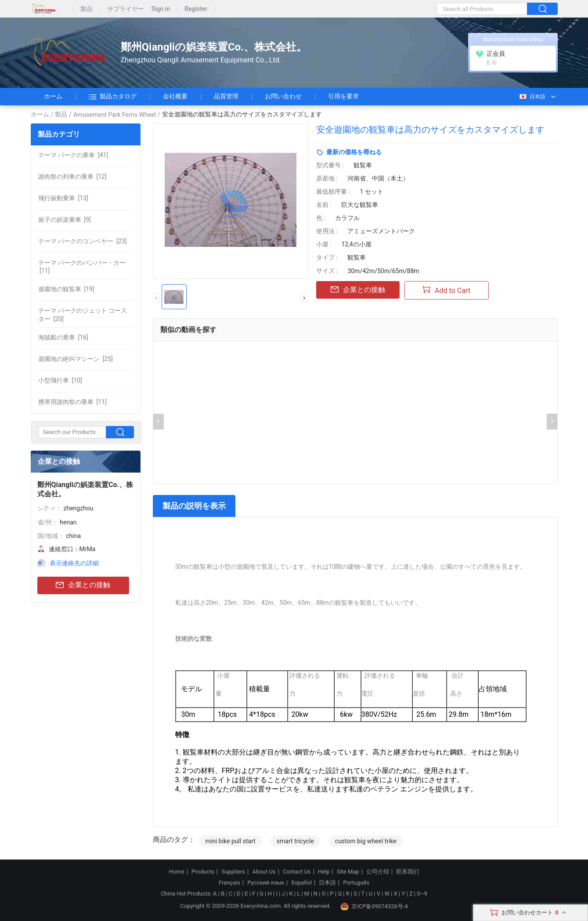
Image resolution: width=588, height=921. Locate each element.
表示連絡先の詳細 (74, 563)
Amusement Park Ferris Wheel (115, 115)
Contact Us (297, 872)
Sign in (161, 9)
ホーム (53, 96)
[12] (72, 177)
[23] (83, 241)
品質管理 (226, 96)
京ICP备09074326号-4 (374, 907)
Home (177, 872)
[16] (63, 337)
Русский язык (266, 883)
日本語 (532, 97)
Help (324, 872)
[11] (82, 267)
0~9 (422, 894)
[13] (63, 198)
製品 (87, 9)
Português (356, 883)
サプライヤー (126, 9)
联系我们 (408, 872)
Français (229, 883)
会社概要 (175, 96)
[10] (60, 380)
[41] (73, 155)
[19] (66, 289)
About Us (264, 872)
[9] (65, 220)
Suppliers (233, 872)
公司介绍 (378, 872)
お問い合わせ (283, 96)
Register (196, 9)
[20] (83, 314)
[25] (76, 359)
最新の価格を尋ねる (354, 152)
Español (302, 883)
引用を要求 (343, 96)
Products (203, 872)
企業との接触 (83, 585)
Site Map (348, 872)
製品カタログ (113, 97)
